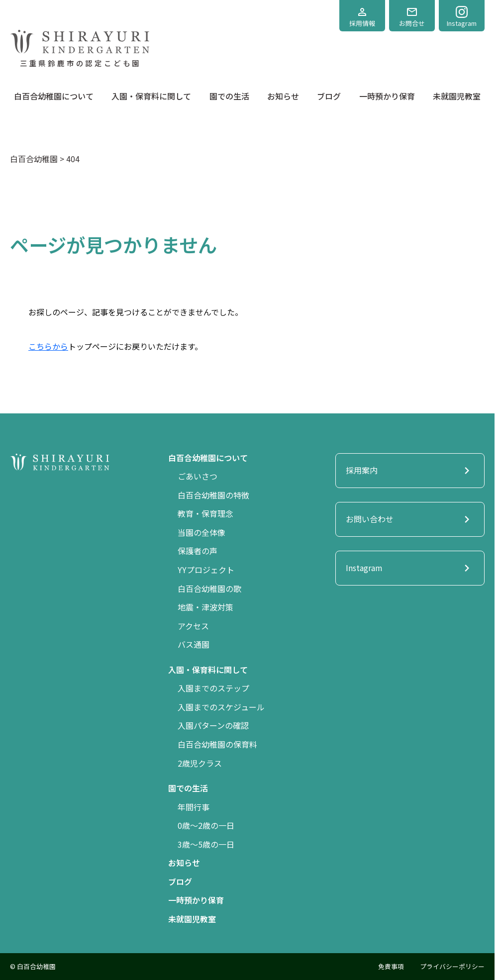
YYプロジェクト (206, 570)
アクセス (193, 626)
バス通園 (194, 644)
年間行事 (194, 807)
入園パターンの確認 (213, 725)
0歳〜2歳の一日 (206, 825)
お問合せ (412, 17)
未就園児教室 (457, 96)
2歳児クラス (200, 763)
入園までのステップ (213, 688)
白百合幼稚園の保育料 (217, 744)
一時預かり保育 (387, 96)
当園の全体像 (201, 532)
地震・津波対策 (205, 607)
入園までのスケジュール (221, 707)
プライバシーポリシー (452, 966)
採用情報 (362, 17)
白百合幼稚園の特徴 (213, 495)
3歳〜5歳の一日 (206, 844)
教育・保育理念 (205, 513)
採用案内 (410, 471)
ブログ (329, 96)
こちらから (48, 346)
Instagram (462, 17)
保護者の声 (198, 551)
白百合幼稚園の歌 (209, 588)
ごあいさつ (198, 476)
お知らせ (283, 96)
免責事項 (391, 966)
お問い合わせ (410, 519)
